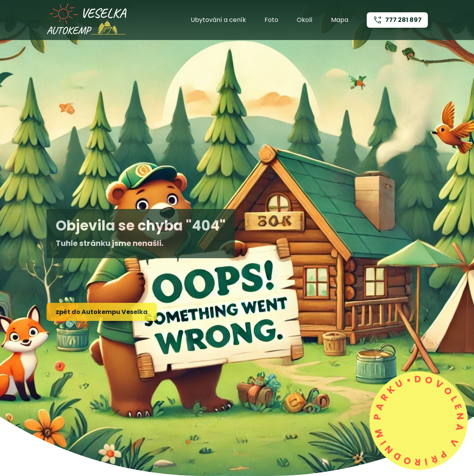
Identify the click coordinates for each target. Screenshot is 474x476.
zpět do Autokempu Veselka (102, 312)
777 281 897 (397, 20)
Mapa (340, 20)
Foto (271, 20)
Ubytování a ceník (218, 20)
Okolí (305, 20)
